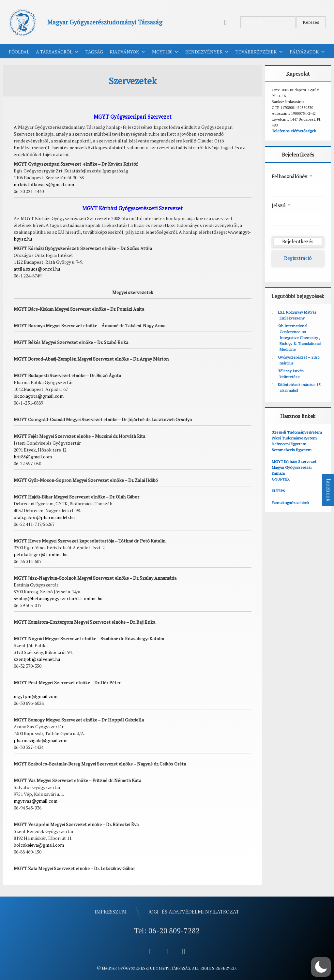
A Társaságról (57, 52)
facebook (328, 490)
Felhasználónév (292, 177)
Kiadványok (128, 52)
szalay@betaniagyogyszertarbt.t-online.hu (58, 598)
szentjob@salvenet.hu (37, 659)
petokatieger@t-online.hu (41, 554)
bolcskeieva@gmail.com (39, 845)
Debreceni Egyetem (289, 444)
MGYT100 (165, 52)
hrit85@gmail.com (33, 457)
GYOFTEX (281, 479)
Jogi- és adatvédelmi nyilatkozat (194, 912)
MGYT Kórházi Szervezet (294, 461)
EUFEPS (278, 491)
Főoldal (19, 52)
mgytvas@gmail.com (36, 801)
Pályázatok (307, 52)
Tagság (94, 52)
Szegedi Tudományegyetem (297, 432)
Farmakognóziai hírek (290, 503)
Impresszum (111, 912)
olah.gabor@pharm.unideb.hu (44, 517)
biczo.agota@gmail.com (39, 396)
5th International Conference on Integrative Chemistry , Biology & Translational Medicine (299, 338)
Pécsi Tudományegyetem (294, 438)
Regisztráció (298, 258)
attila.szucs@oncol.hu (37, 269)
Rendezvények (207, 52)
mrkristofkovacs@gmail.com (44, 184)
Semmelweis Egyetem (292, 450)
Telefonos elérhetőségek (294, 131)
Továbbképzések (259, 52)
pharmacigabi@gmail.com (41, 740)
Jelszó (281, 206)
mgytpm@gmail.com (36, 696)
